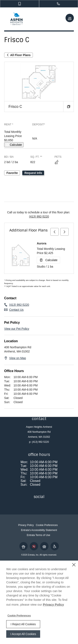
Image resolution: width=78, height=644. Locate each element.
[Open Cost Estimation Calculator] (14, 145)
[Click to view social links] (70, 18)
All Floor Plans (19, 55)
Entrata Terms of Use (39, 535)
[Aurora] (21, 255)
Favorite (12, 173)
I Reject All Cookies (23, 624)
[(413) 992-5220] (59, 4)
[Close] (74, 565)
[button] (20, 4)
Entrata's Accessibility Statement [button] (39, 530)
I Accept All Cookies (23, 634)
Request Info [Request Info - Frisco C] (33, 173)
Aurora (42, 243)
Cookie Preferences (19, 616)
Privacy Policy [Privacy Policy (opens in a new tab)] (53, 604)
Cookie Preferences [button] (47, 525)
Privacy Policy (26, 525)
